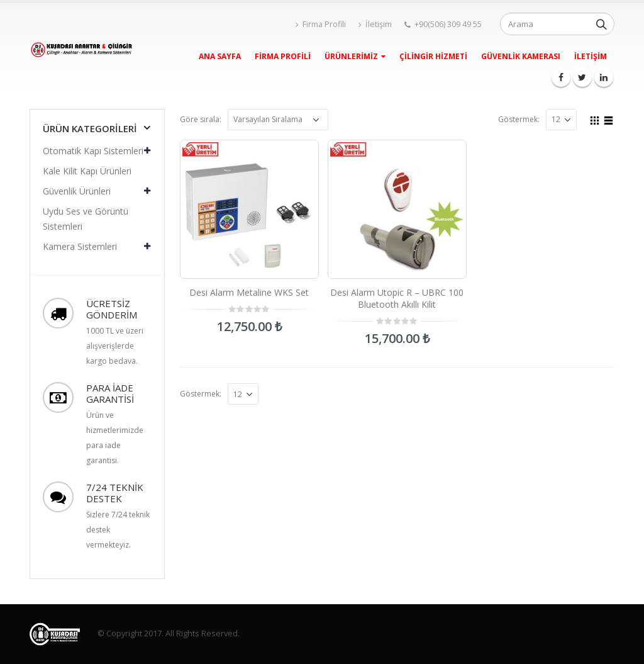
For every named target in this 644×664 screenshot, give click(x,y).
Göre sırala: (201, 119)
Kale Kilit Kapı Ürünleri (87, 171)
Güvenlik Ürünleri (77, 191)
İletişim (375, 24)
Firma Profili (321, 24)
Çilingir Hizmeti (433, 56)
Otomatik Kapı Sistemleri (93, 151)
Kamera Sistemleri (80, 246)
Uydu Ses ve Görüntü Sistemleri (86, 219)
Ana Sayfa (220, 56)
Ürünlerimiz (351, 56)
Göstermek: (519, 119)
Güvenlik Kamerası (521, 56)
